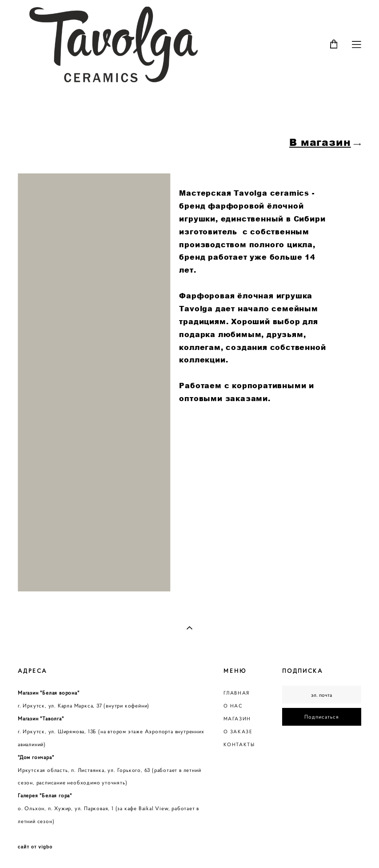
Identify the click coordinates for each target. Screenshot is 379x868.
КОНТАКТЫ (239, 744)
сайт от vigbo (35, 847)
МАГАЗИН (237, 719)
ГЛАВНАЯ (237, 693)
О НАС (233, 706)
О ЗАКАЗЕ (238, 731)
